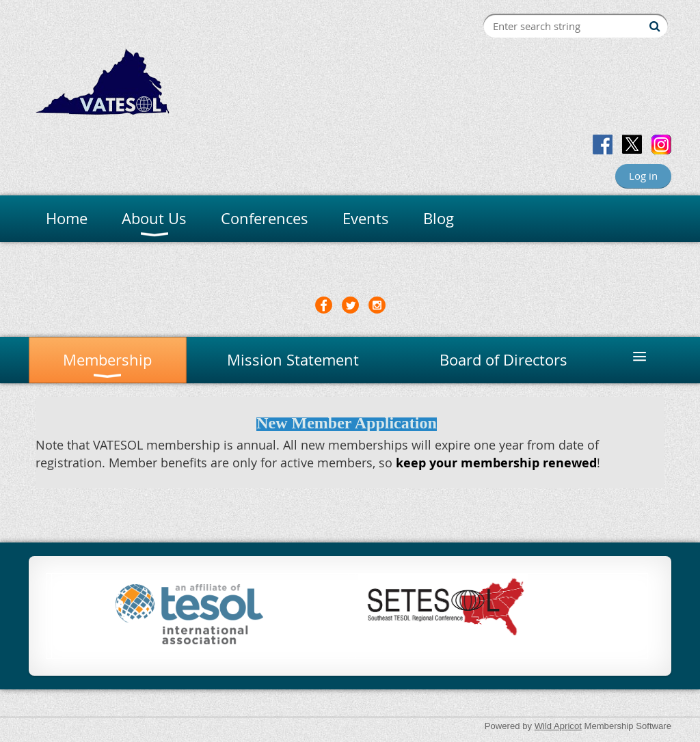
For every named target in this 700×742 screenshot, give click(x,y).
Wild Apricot (558, 726)
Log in (643, 176)
